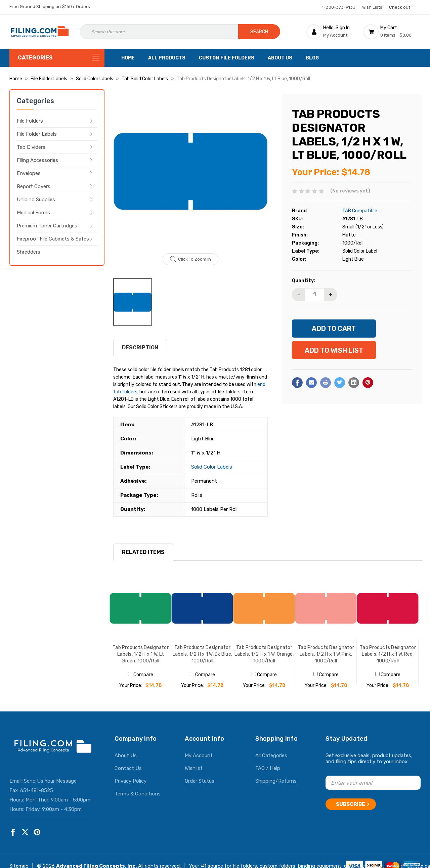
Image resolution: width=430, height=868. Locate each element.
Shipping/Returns (276, 781)
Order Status (200, 781)
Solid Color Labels (212, 467)
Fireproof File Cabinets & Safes (53, 239)
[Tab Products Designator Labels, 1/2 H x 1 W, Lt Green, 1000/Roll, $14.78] (140, 608)
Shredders (29, 252)
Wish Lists (372, 7)
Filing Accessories (37, 160)
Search (259, 32)
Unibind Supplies (36, 200)
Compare (141, 675)
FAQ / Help (268, 768)
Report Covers (34, 186)
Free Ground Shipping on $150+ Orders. (50, 7)
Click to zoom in (191, 259)
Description (140, 348)
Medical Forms (33, 213)
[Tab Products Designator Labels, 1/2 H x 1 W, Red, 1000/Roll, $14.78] (388, 608)
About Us (280, 58)
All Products (167, 58)
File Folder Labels (37, 134)
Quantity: (304, 281)
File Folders (30, 121)
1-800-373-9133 (339, 7)
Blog (312, 58)
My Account (199, 755)
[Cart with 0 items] (392, 32)
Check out (400, 7)
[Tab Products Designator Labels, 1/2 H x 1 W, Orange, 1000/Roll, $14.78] (264, 608)
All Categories (271, 755)
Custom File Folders (227, 58)
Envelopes (29, 173)
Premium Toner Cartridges (47, 226)
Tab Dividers (31, 147)
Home (128, 58)
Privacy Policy (131, 781)
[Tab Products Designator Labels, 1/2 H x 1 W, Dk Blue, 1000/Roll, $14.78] (202, 608)
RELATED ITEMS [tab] (143, 552)
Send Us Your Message (50, 781)
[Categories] (57, 58)
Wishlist (194, 768)
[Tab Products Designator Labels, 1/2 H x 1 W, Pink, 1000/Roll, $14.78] (326, 608)
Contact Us (128, 768)
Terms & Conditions (138, 794)
